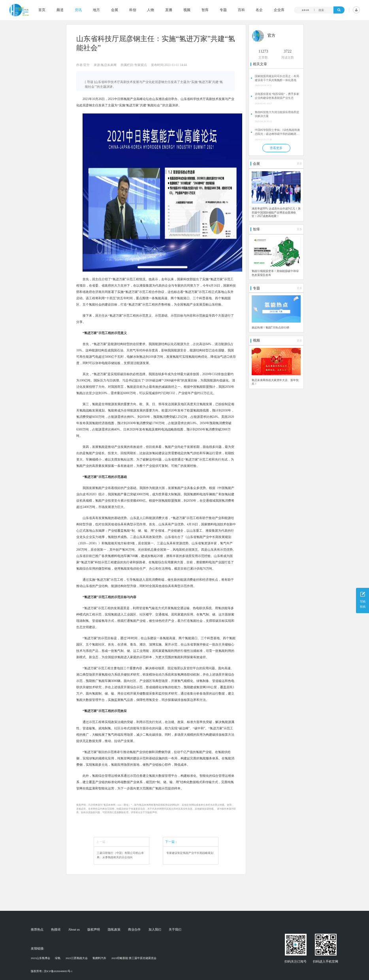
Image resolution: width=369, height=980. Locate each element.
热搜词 (56, 930)
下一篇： (171, 842)
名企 (259, 10)
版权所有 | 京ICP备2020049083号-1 (52, 971)
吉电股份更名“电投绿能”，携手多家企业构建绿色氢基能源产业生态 (277, 96)
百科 (241, 10)
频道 (60, 10)
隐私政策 (114, 930)
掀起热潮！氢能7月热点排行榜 (270, 328)
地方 (96, 10)
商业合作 (134, 930)
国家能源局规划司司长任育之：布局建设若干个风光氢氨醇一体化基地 (277, 78)
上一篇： (102, 842)
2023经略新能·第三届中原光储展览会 (134, 958)
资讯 (78, 10)
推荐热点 (37, 930)
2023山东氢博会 (40, 958)
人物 (151, 10)
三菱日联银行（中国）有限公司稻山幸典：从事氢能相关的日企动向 (120, 855)
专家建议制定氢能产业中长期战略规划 (190, 853)
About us (74, 930)
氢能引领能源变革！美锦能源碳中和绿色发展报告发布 (275, 273)
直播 (169, 10)
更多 (299, 164)
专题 (223, 10)
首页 (42, 10)
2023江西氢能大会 (77, 958)
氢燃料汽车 (99, 958)
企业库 (279, 10)
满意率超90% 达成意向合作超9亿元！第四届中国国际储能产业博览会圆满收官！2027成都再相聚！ (276, 212)
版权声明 (94, 930)
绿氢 (58, 958)
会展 (115, 10)
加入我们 (155, 930)
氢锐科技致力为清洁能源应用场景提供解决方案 (277, 114)
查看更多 (276, 148)
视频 (187, 10)
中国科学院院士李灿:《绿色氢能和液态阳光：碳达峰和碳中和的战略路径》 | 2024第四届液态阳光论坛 (277, 132)
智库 (205, 10)
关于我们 (175, 930)
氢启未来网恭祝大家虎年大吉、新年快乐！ (275, 382)
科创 (133, 10)
